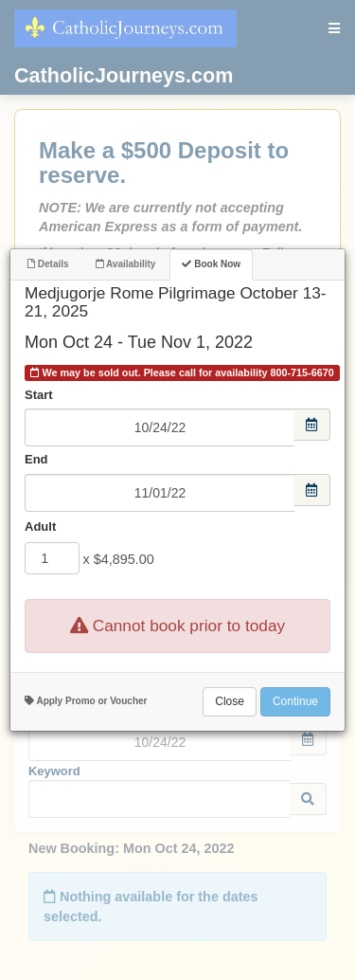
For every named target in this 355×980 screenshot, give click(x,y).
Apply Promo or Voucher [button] (86, 701)
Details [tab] (48, 264)
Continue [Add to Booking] (295, 701)
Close (230, 701)
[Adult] (52, 558)
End (36, 459)
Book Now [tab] (211, 264)
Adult (40, 526)
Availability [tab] (126, 264)
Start (39, 395)
